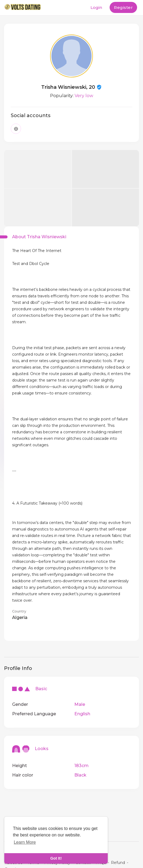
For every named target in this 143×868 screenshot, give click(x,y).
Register (123, 7)
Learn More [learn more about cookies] (25, 842)
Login (96, 7)
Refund (118, 863)
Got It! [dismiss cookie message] (56, 858)
